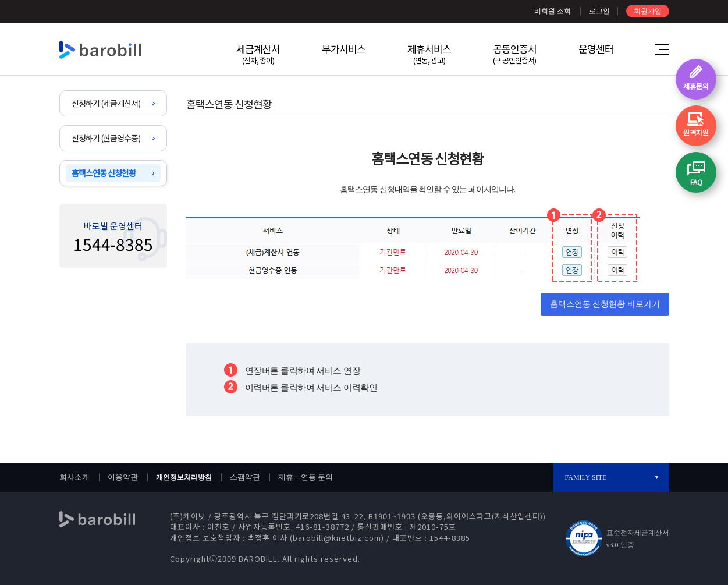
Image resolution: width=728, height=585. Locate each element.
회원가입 (648, 11)
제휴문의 (696, 86)
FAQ (696, 182)
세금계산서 (258, 54)
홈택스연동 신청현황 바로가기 (605, 304)
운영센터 (596, 49)
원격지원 (696, 132)
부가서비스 (344, 49)
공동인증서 (515, 54)
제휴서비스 (429, 54)
